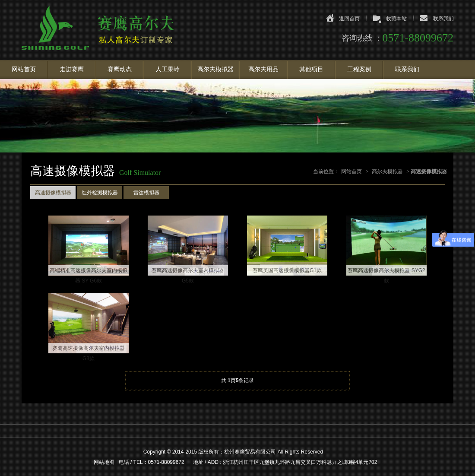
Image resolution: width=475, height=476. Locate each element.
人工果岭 (168, 69)
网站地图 (104, 462)
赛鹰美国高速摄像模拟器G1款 (287, 270)
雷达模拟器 (146, 193)
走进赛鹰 (72, 69)
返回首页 (349, 19)
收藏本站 (396, 19)
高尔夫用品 (263, 69)
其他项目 (311, 69)
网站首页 (24, 69)
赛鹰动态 (120, 69)
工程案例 (359, 69)
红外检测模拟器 (100, 193)
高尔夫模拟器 (215, 69)
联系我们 (443, 19)
